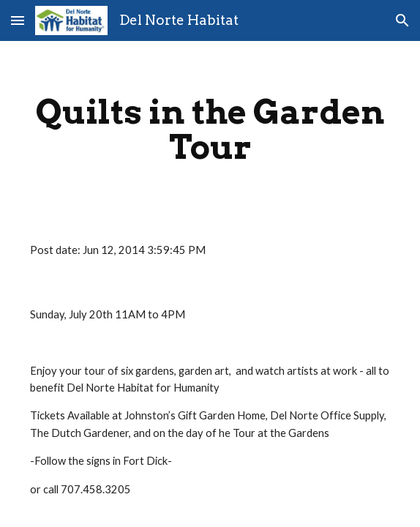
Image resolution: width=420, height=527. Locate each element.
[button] (18, 20)
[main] (210, 130)
